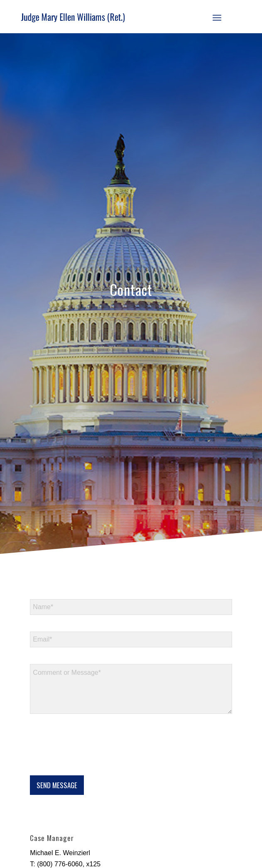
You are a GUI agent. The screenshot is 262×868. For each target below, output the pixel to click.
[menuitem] (217, 17)
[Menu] (217, 17)
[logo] (109, 17)
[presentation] (93, 762)
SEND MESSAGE (57, 785)
